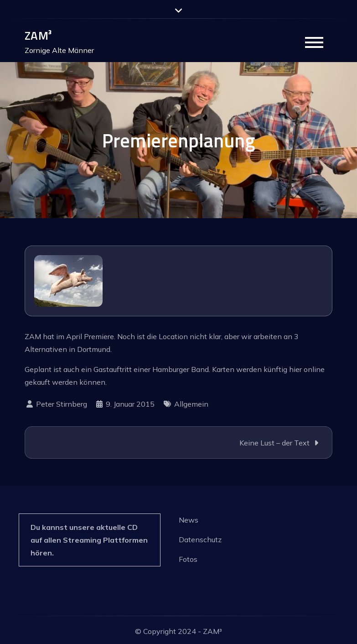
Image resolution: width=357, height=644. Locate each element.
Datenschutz (200, 539)
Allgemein (191, 404)
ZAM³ (38, 35)
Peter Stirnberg (62, 404)
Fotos (188, 559)
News (189, 520)
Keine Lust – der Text (274, 443)
